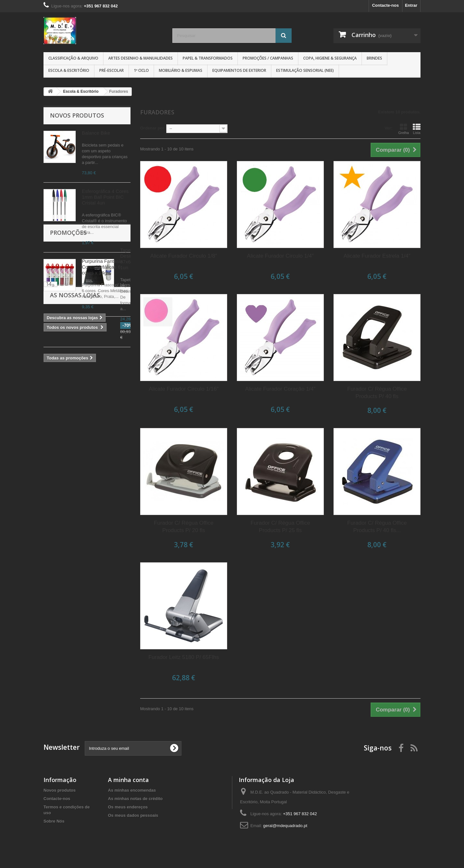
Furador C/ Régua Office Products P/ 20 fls (184, 527)
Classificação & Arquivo (73, 58)
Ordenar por (152, 128)
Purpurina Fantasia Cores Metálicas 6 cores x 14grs (102, 267)
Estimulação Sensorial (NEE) (305, 70)
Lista (417, 129)
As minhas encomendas (132, 790)
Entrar (411, 5)
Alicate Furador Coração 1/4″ (280, 389)
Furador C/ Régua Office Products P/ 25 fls (280, 527)
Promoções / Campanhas (268, 58)
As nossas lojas (75, 448)
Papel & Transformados (208, 58)
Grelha (404, 129)
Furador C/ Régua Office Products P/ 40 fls (377, 393)
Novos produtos (77, 115)
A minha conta (128, 780)
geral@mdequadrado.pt (285, 826)
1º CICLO (141, 70)
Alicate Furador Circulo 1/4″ (280, 256)
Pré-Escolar (111, 70)
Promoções (68, 351)
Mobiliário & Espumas (181, 70)
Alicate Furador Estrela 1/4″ (377, 256)
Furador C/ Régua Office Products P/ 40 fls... (377, 527)
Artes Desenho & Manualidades (140, 58)
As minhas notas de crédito (135, 799)
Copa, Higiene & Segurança (330, 58)
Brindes (374, 58)
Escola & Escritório (69, 70)
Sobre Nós (54, 821)
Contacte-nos (386, 5)
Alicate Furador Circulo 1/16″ (184, 389)
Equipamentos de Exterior (239, 70)
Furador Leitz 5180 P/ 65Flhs (184, 657)
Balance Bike (96, 133)
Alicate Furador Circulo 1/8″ (184, 256)
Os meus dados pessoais (133, 815)
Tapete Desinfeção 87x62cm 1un (102, 372)
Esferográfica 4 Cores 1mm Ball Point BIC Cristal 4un (105, 197)
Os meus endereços (128, 807)
